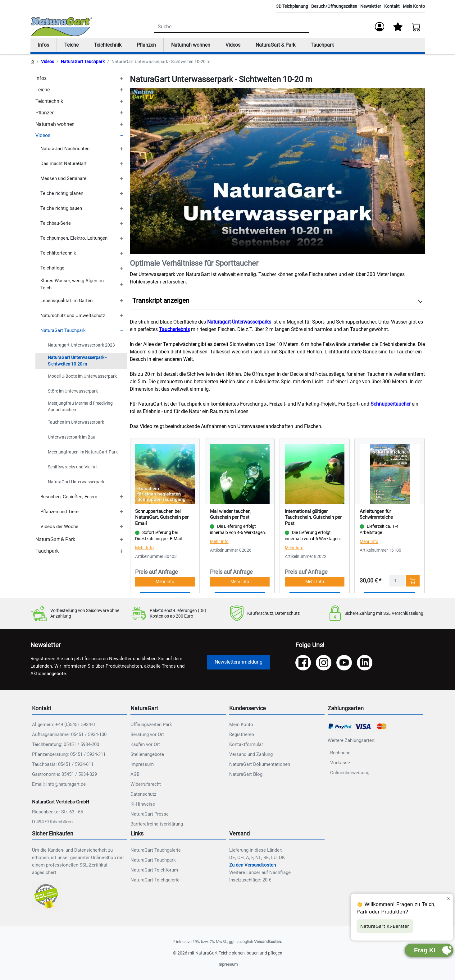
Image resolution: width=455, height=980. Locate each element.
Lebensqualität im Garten (66, 301)
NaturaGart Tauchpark (83, 62)
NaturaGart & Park (275, 45)
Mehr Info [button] (165, 582)
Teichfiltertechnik (58, 253)
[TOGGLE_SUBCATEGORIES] (122, 79)
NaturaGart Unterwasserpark (76, 482)
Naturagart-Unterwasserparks (239, 322)
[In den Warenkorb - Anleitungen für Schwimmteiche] (413, 581)
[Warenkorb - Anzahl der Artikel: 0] (416, 27)
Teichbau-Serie (56, 223)
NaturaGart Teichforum (154, 870)
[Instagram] (324, 663)
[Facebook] (303, 663)
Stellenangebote (147, 755)
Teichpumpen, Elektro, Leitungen (74, 238)
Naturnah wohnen (191, 45)
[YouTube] (344, 663)
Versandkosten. (268, 942)
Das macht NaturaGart (64, 164)
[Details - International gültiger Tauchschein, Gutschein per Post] (315, 474)
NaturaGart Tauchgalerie (156, 850)
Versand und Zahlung (251, 755)
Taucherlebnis (174, 330)
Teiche (71, 45)
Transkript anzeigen (161, 301)
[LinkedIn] (365, 663)
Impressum (142, 765)
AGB (135, 775)
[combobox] (232, 27)
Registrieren (242, 735)
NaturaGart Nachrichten (65, 149)
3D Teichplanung (292, 6)
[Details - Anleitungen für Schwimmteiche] (389, 474)
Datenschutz (143, 794)
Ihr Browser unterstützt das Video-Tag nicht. (277, 171)
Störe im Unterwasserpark (73, 391)
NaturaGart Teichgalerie (155, 880)
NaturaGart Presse (150, 814)
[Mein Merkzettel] (398, 27)
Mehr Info (144, 548)
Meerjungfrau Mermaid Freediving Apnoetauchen (80, 407)
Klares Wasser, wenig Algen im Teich (72, 285)
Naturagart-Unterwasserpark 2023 (81, 345)
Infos (43, 45)
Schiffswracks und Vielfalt (73, 467)
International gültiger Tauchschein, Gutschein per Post (313, 518)
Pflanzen (146, 45)
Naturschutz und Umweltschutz (73, 315)
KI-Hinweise (143, 804)
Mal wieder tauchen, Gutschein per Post (231, 514)
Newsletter (371, 6)
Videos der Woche (59, 527)
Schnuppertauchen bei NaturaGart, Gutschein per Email (162, 518)
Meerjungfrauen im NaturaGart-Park (83, 452)
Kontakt (392, 6)
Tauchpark (322, 45)
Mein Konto (414, 6)
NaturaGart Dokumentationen (260, 765)
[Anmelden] (380, 27)
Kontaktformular (246, 745)
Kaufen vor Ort (145, 745)
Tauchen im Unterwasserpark (76, 422)
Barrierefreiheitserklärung (157, 824)
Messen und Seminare (63, 179)
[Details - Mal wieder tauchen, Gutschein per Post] (240, 474)
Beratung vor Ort (147, 735)
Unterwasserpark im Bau (72, 437)
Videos (233, 45)
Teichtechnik (108, 45)
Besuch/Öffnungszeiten (334, 6)
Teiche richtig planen (62, 194)
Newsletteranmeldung (239, 662)
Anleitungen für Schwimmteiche (376, 514)
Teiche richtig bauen (61, 209)
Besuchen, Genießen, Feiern (69, 497)
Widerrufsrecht (146, 784)
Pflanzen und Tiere (59, 512)
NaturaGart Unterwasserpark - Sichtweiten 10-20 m (77, 361)
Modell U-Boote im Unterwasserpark (82, 376)
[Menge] (397, 581)
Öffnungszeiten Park (151, 725)
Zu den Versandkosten (253, 865)
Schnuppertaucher (391, 404)
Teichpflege (52, 268)
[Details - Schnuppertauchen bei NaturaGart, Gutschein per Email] (165, 474)
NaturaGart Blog (246, 775)
